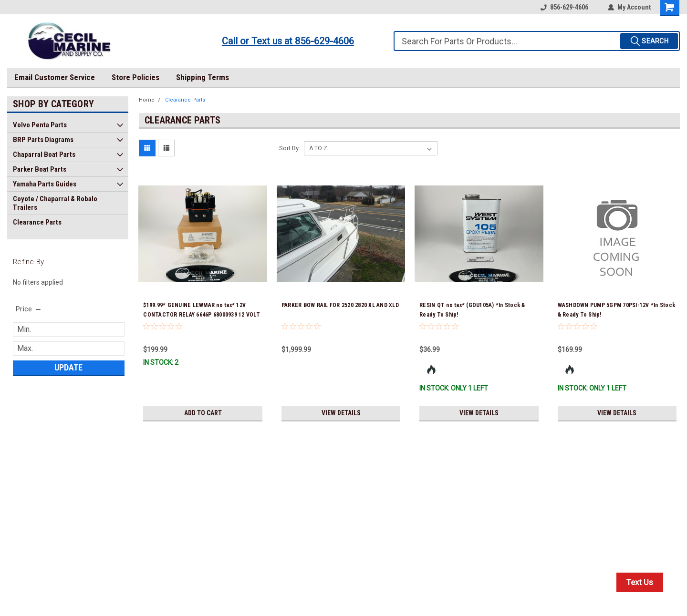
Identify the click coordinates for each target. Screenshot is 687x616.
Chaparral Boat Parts (44, 154)
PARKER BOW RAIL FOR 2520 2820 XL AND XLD (340, 305)
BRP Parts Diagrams (43, 140)
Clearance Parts (37, 222)
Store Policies (135, 77)
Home (147, 100)
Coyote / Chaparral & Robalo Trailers (55, 203)
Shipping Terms (203, 77)
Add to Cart (203, 413)
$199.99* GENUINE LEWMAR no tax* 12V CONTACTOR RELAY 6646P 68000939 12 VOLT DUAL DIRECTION (202, 315)
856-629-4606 (564, 7)
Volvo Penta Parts (40, 125)
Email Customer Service (55, 77)
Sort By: (290, 148)
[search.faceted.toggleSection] (29, 309)
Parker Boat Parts (40, 169)
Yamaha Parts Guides (45, 184)
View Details (341, 413)
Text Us (640, 582)
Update (68, 367)
